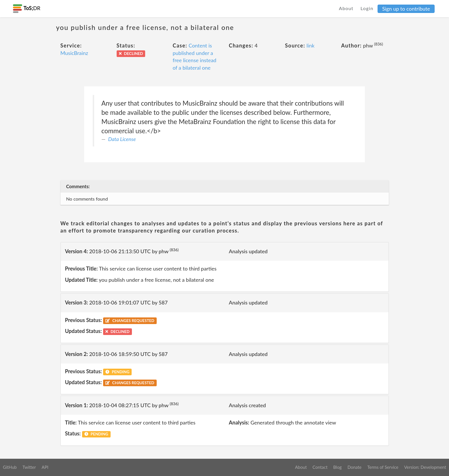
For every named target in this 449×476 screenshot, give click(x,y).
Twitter (29, 467)
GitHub (10, 467)
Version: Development (425, 467)
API (45, 467)
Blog (337, 467)
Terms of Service (383, 467)
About (346, 8)
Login (367, 8)
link (310, 45)
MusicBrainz (74, 53)
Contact (320, 467)
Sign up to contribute (406, 9)
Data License (122, 139)
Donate (354, 467)
